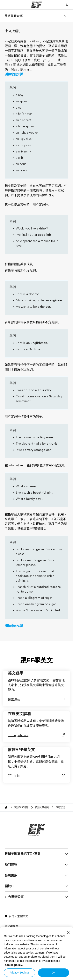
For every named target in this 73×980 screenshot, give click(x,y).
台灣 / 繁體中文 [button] (16, 916)
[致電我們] (67, 5)
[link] (14, 16)
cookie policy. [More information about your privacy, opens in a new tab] (14, 965)
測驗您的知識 (14, 74)
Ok (54, 973)
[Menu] (65, 16)
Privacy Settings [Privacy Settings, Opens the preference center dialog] (20, 973)
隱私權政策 (11, 926)
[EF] (36, 5)
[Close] (68, 933)
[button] (7, 5)
